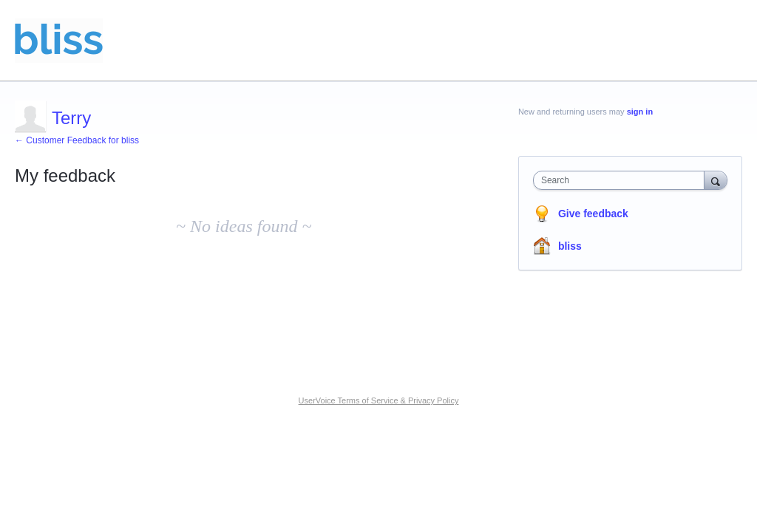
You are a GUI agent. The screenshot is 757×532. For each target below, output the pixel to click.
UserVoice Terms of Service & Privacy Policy (379, 400)
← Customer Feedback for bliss (77, 140)
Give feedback (593, 214)
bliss (570, 246)
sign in (640, 112)
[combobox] (622, 180)
